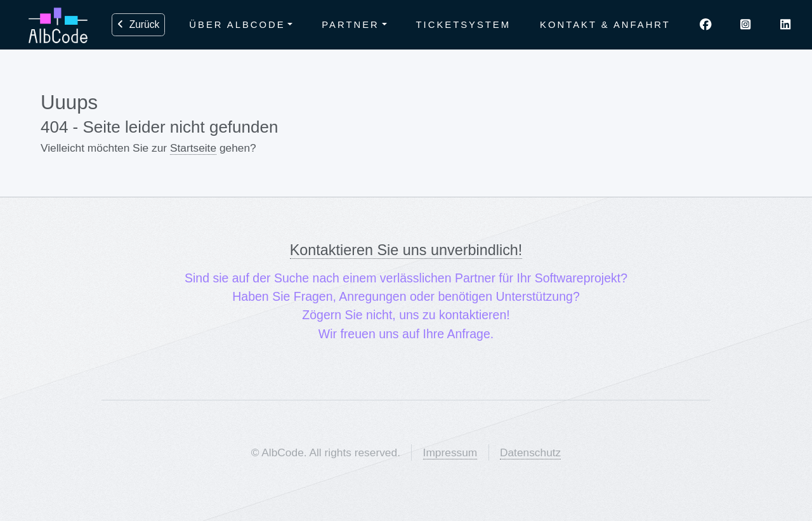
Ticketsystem (464, 25)
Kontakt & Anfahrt (605, 25)
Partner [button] (350, 25)
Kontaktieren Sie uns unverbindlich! (406, 250)
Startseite (193, 148)
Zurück (138, 24)
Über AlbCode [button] (237, 25)
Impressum (450, 452)
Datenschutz (530, 452)
